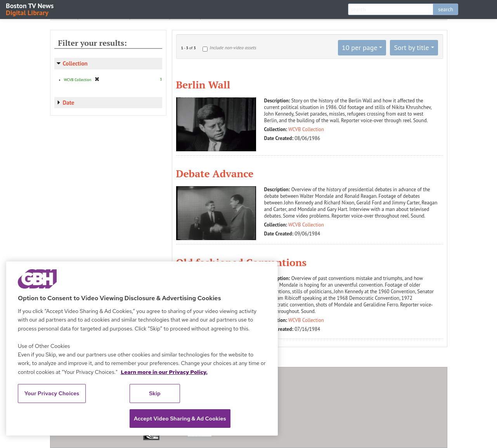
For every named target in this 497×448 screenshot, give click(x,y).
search (446, 9)
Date (69, 103)
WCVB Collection (306, 129)
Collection (75, 63)
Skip (155, 393)
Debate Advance (215, 173)
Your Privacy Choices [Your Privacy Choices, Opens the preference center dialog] (52, 393)
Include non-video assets (233, 48)
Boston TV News (30, 9)
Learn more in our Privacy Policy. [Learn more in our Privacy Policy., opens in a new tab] (164, 372)
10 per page (360, 48)
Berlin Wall (203, 85)
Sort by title (411, 48)
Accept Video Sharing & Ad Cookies (180, 419)
